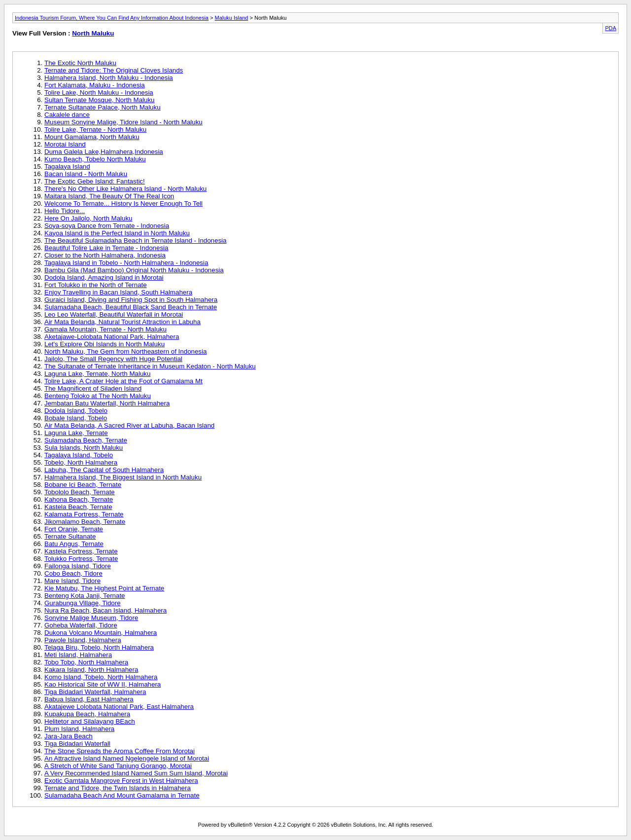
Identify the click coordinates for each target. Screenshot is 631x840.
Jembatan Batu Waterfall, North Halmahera (107, 403)
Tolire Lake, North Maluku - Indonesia (99, 92)
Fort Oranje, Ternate (74, 529)
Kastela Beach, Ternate (78, 507)
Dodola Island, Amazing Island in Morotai (104, 277)
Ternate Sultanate (70, 536)
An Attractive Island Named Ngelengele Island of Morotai (127, 758)
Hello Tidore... (65, 211)
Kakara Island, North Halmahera (91, 670)
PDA (611, 28)
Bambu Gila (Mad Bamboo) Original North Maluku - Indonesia (134, 270)
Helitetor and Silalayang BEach (90, 721)
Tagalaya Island (67, 166)
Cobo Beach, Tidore (73, 573)
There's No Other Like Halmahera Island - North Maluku (125, 189)
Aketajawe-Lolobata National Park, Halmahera (112, 337)
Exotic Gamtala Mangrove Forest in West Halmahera (121, 781)
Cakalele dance (67, 115)
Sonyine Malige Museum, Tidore (91, 618)
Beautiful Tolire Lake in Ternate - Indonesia (106, 248)
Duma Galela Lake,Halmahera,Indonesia (104, 152)
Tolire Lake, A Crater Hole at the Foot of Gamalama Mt (123, 381)
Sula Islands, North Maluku (84, 448)
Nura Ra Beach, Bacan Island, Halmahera (105, 610)
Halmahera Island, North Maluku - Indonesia (109, 78)
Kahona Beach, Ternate (79, 499)
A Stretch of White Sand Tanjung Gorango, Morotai (118, 766)
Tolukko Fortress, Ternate (81, 559)
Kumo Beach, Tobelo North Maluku (95, 159)
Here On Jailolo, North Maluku (88, 218)
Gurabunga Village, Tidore (83, 603)
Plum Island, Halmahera (79, 729)
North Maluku (93, 33)
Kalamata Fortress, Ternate (84, 514)
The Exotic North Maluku (80, 63)
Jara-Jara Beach (69, 736)
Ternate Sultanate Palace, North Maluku (103, 107)
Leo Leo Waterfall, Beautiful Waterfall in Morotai (114, 314)
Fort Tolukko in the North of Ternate (96, 285)
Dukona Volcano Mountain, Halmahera (101, 633)
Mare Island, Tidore (72, 581)
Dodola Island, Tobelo (76, 411)
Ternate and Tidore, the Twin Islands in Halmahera (118, 788)
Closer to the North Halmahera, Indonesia (105, 255)
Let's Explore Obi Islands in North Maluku (105, 344)
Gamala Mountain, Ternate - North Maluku (105, 329)
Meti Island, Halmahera (78, 655)
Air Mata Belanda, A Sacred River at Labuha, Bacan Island (129, 425)
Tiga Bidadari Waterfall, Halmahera (95, 692)
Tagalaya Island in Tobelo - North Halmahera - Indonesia (126, 263)
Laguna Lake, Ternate (76, 433)
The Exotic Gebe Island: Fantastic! (95, 181)
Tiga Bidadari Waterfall (77, 744)
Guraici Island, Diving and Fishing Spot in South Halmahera (131, 300)
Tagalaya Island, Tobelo (79, 455)
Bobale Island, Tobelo (76, 418)
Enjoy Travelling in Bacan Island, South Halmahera (118, 292)
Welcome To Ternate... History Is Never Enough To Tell (123, 203)
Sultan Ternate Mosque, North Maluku (100, 100)
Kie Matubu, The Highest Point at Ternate (104, 588)
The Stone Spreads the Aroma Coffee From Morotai (120, 751)
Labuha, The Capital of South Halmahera (104, 470)
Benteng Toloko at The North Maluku (98, 396)
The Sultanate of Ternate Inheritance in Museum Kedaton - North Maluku (150, 366)
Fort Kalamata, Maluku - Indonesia (95, 85)
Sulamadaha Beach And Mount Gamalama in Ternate (122, 795)
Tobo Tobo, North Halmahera (86, 662)
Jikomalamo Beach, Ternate (85, 522)
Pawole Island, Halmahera (83, 640)
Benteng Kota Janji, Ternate (85, 596)
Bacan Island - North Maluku (86, 174)
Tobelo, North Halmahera (81, 462)
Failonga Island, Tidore (78, 566)
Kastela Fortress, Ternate (81, 551)
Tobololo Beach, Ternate (80, 492)
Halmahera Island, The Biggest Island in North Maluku (123, 477)
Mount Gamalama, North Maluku (92, 137)
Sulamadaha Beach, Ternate (86, 440)
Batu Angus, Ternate (74, 544)
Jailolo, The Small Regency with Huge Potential (113, 359)
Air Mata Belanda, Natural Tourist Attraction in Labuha (123, 322)
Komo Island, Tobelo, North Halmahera (101, 677)
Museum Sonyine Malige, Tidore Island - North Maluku (123, 122)
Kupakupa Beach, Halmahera (87, 714)
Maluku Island (232, 18)
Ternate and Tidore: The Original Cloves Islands (114, 70)
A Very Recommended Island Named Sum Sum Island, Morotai (136, 773)
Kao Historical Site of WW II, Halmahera (103, 684)
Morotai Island (65, 144)
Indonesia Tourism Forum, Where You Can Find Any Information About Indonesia (112, 18)
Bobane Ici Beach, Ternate (83, 485)
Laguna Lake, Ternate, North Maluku (97, 374)
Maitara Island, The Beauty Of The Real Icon (109, 196)
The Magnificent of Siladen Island (93, 388)
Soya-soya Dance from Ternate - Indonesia (107, 226)
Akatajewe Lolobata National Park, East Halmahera (119, 707)
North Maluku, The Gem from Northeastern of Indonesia (125, 351)
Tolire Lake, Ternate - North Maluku (95, 129)
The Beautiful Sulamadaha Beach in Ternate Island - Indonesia (136, 240)
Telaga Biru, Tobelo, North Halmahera (99, 647)
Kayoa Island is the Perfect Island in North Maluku (117, 233)
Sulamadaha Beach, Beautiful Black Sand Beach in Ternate (131, 307)
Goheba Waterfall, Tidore (81, 625)
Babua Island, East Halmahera (89, 699)
